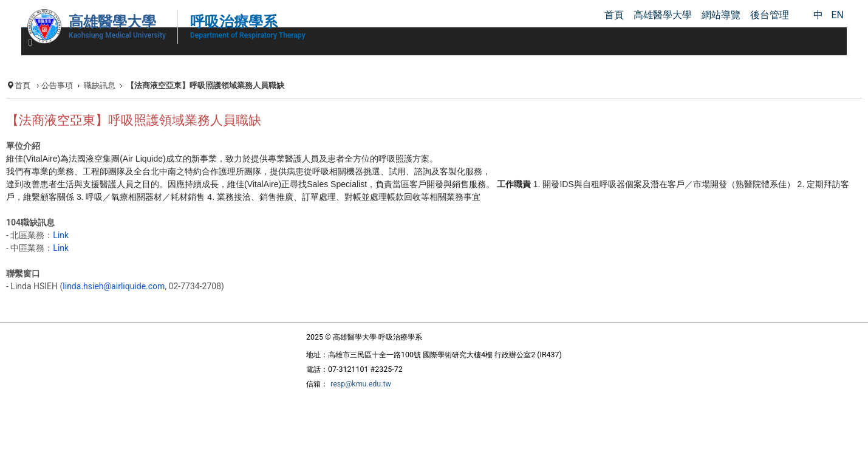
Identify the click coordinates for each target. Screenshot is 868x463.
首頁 (22, 85)
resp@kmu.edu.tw (361, 384)
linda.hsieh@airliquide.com (114, 286)
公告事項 (57, 85)
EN (837, 15)
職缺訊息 (100, 85)
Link (61, 235)
